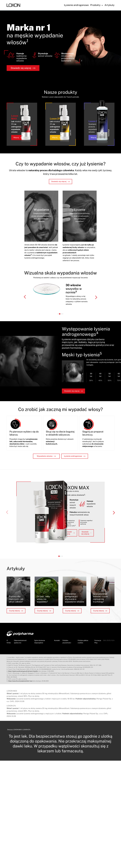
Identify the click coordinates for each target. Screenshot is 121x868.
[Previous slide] (7, 512)
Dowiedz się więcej (23, 68)
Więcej (18, 138)
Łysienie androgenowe (76, 5)
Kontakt (57, 640)
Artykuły (110, 5)
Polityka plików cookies (83, 642)
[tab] (58, 314)
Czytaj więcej (16, 611)
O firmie (9, 642)
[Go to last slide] (25, 297)
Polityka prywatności (67, 642)
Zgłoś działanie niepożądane (40, 642)
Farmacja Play (98, 642)
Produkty (95, 5)
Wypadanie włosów (46, 456)
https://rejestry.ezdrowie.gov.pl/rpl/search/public (23, 671)
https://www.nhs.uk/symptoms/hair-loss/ (20, 681)
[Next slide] (96, 297)
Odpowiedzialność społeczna (20, 642)
